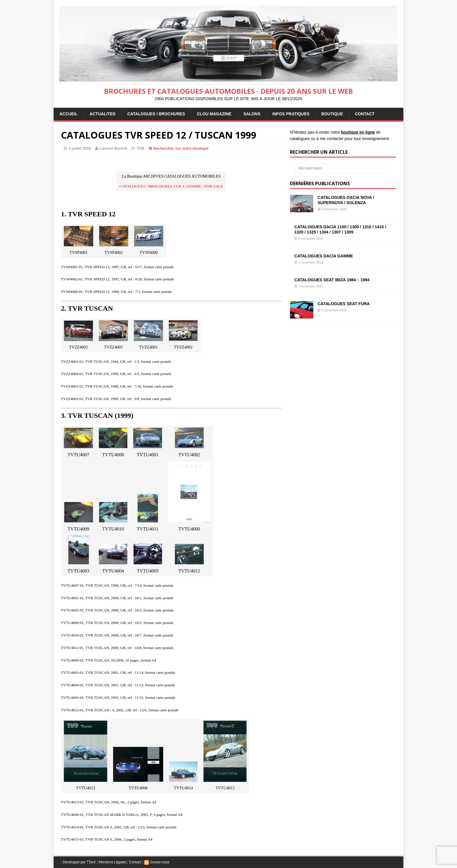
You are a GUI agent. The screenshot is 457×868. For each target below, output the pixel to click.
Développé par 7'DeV (79, 862)
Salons (252, 114)
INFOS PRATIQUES (291, 114)
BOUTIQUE (332, 114)
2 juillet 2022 (80, 148)
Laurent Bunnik (113, 148)
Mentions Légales (113, 862)
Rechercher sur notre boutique (181, 148)
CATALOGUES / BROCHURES (156, 114)
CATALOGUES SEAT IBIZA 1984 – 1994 (332, 280)
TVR (140, 148)
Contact (135, 862)
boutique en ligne (358, 132)
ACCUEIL (68, 114)
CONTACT (365, 114)
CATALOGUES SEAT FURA (344, 304)
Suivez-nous (157, 862)
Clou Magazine (214, 114)
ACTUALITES (102, 114)
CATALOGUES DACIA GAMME (324, 256)
